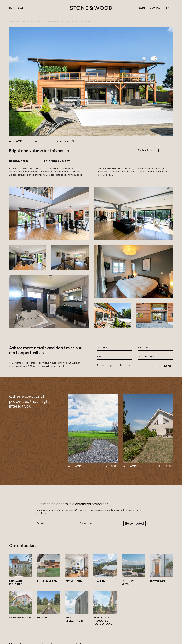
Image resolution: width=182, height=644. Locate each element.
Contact (156, 8)
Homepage (15, 22)
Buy (11, 8)
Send (168, 366)
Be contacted (135, 524)
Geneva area (36, 22)
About (141, 8)
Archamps (51, 22)
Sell (21, 8)
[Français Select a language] (169, 8)
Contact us (148, 151)
